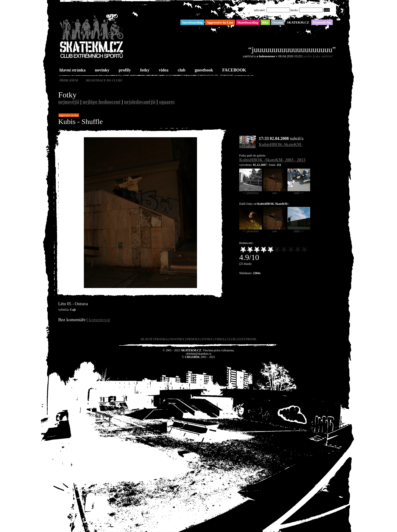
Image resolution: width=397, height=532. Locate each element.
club (181, 70)
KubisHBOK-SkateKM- (281, 145)
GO (327, 10)
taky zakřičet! (324, 56)
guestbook (203, 70)
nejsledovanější (140, 102)
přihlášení (69, 80)
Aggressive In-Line (69, 115)
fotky (144, 70)
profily (124, 70)
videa (163, 70)
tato (275, 192)
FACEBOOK (234, 70)
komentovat (99, 320)
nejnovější (69, 102)
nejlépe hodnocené (102, 102)
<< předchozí (251, 192)
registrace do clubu (104, 80)
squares (167, 102)
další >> (299, 192)
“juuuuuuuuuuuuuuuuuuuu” (292, 50)
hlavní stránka (72, 70)
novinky (102, 70)
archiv (308, 56)
